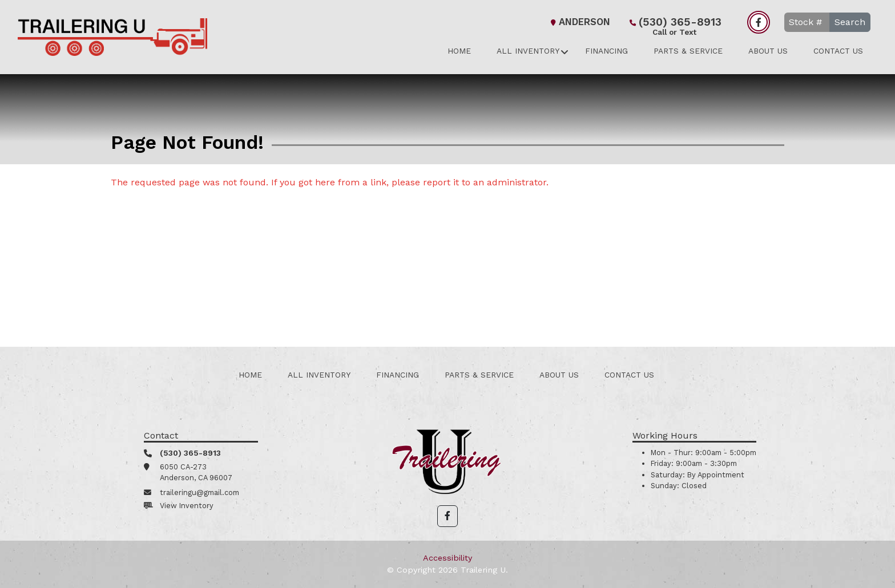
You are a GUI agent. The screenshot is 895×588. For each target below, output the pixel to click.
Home (459, 51)
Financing (606, 51)
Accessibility (447, 558)
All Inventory (528, 51)
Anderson (579, 22)
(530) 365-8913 (674, 23)
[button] (447, 516)
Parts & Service (688, 51)
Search (850, 22)
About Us (768, 51)
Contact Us (838, 51)
